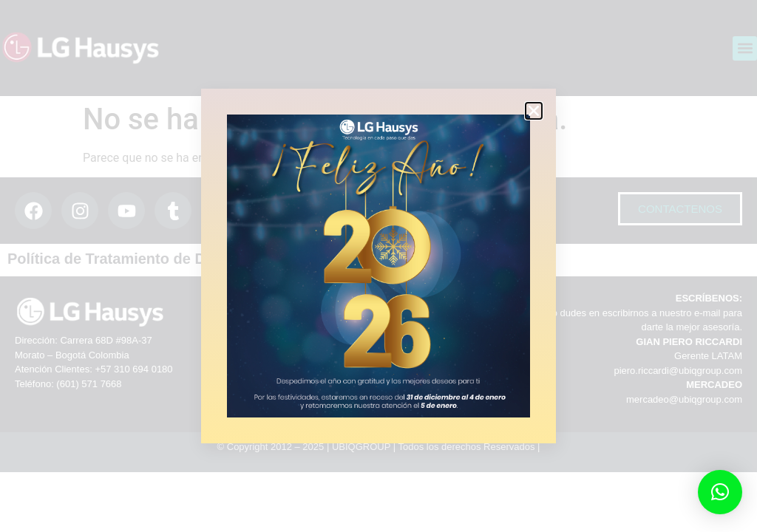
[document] (378, 266)
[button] (720, 492)
